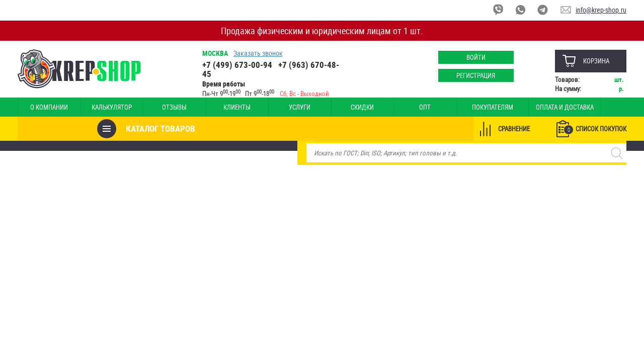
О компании (47, 107)
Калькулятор (105, 107)
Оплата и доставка (524, 107)
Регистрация (476, 75)
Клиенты (220, 107)
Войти (475, 57)
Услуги (278, 107)
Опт (394, 107)
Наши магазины (591, 107)
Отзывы (163, 107)
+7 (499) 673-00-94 (237, 65)
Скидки (336, 107)
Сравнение (514, 129)
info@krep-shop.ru (601, 10)
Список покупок (595, 129)
